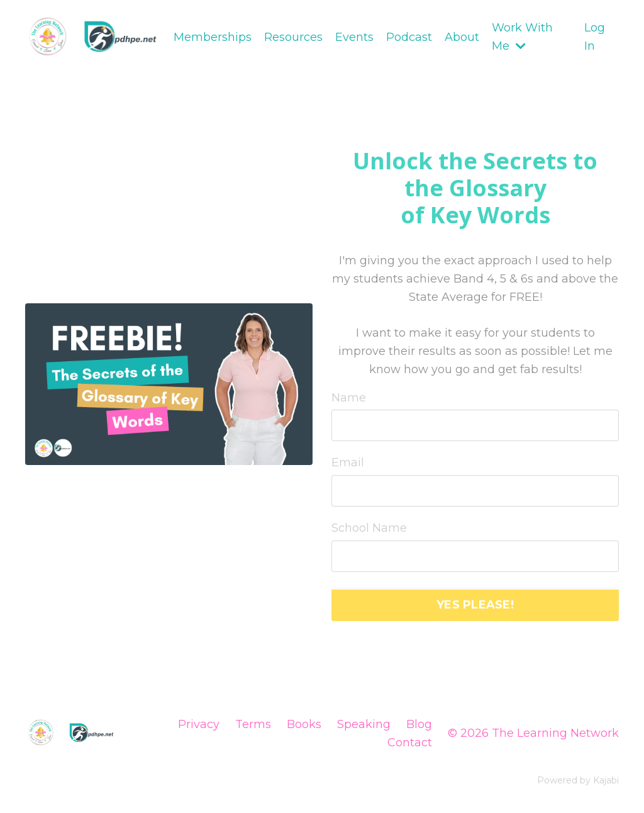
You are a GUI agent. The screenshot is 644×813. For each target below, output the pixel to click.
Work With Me (522, 37)
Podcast (409, 37)
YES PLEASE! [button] (475, 605)
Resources (293, 37)
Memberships (213, 37)
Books (304, 724)
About (462, 37)
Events (354, 37)
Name (349, 398)
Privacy (199, 724)
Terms (253, 724)
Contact (410, 743)
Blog (419, 724)
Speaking (364, 724)
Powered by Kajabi (578, 780)
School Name (369, 528)
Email (348, 463)
